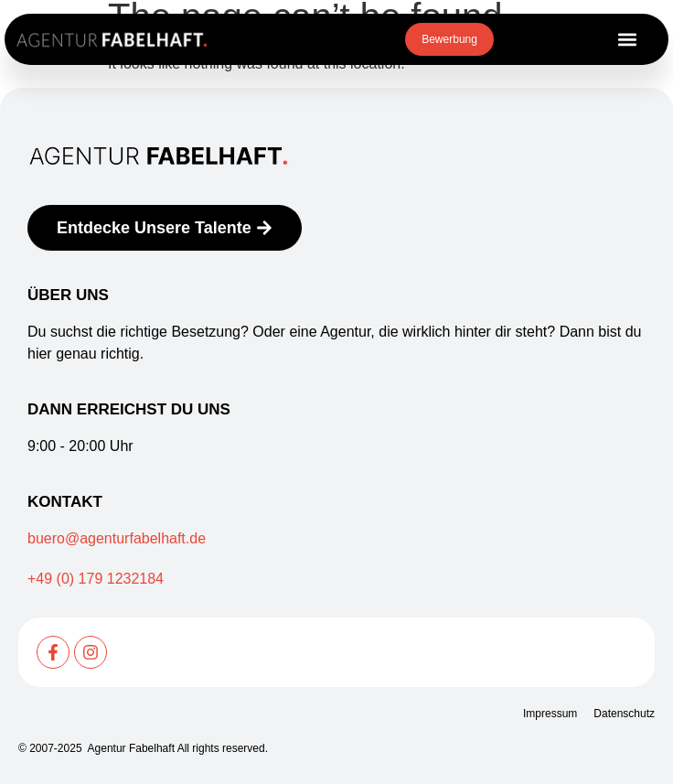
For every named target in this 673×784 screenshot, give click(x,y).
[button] (627, 40)
